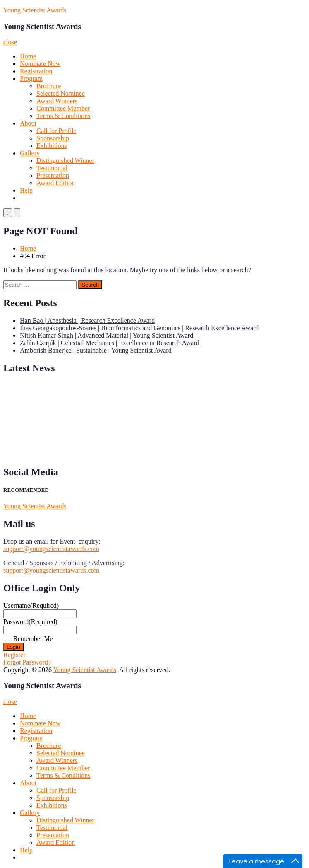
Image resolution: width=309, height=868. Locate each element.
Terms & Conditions (63, 116)
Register (14, 655)
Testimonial (52, 168)
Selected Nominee (61, 93)
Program (31, 79)
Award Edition (56, 183)
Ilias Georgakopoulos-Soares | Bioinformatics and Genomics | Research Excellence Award (139, 328)
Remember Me (33, 639)
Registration (36, 71)
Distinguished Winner (65, 161)
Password (30, 622)
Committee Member (63, 108)
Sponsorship (53, 138)
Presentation (53, 175)
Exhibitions (52, 146)
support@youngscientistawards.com (51, 549)
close (10, 42)
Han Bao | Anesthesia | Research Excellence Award (87, 320)
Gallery (30, 153)
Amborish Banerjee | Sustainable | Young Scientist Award (96, 350)
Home (28, 56)
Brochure (49, 86)
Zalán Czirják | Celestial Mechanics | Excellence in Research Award (110, 343)
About (28, 123)
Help (26, 190)
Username (31, 606)
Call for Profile (56, 131)
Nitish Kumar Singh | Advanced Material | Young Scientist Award (107, 335)
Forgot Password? (27, 662)
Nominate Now (40, 64)
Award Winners (57, 101)
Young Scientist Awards (35, 10)
